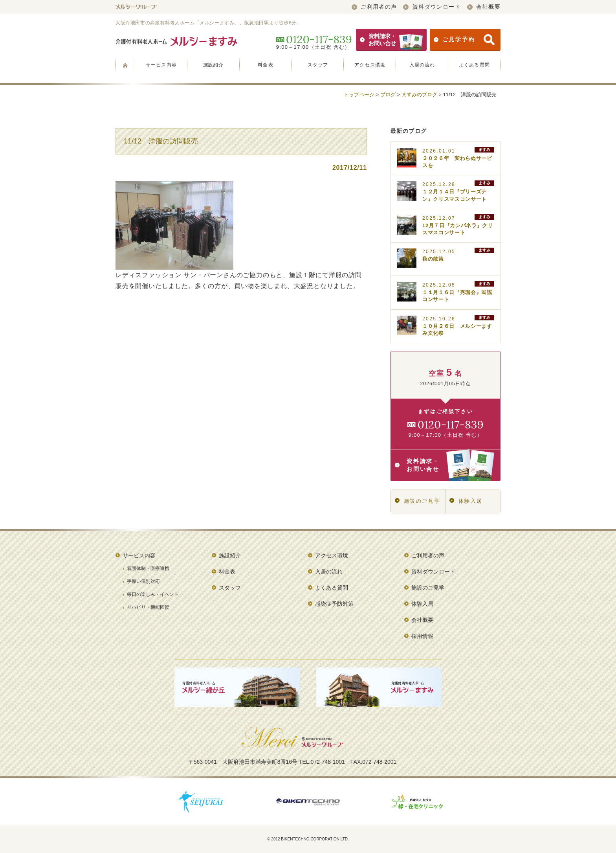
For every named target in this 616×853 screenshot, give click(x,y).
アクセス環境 (370, 65)
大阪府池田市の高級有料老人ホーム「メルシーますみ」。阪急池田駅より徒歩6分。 (208, 23)
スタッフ (318, 65)
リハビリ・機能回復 (148, 607)
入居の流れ (422, 65)
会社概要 (484, 7)
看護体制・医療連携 (148, 568)
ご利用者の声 (374, 7)
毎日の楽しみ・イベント (153, 594)
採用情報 (422, 636)
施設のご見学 (418, 501)
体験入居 (466, 501)
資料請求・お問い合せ (391, 40)
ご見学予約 (464, 40)
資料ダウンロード (432, 7)
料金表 (266, 65)
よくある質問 (474, 65)
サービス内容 (161, 65)
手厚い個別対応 (143, 581)
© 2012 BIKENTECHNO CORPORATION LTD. (308, 839)
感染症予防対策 (334, 604)
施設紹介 (214, 65)
